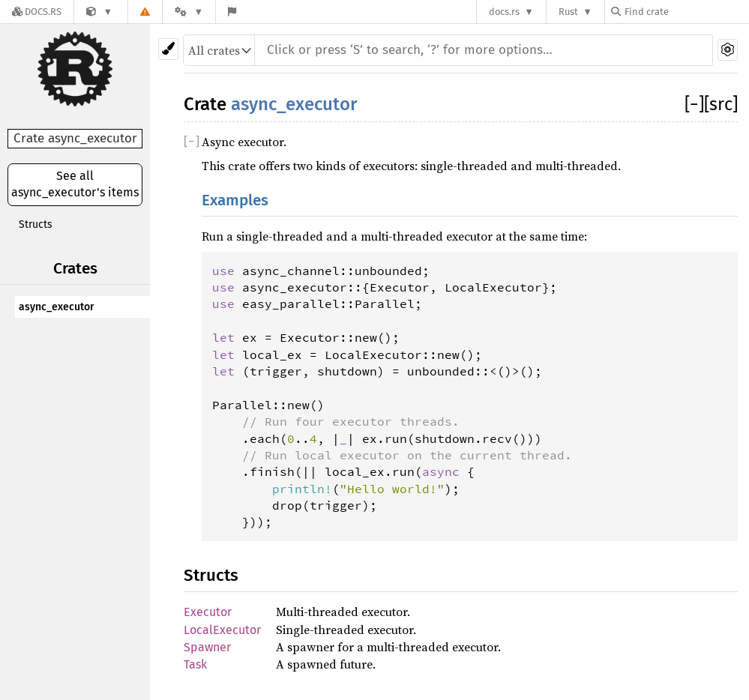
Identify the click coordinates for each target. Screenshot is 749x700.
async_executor (57, 307)
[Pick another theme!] (168, 49)
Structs (36, 224)
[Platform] (189, 12)
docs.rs (504, 12)
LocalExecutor (222, 630)
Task (195, 664)
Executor (208, 612)
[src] (721, 104)
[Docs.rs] (37, 12)
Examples (235, 200)
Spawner (207, 647)
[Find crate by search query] (686, 12)
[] (694, 104)
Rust (568, 12)
